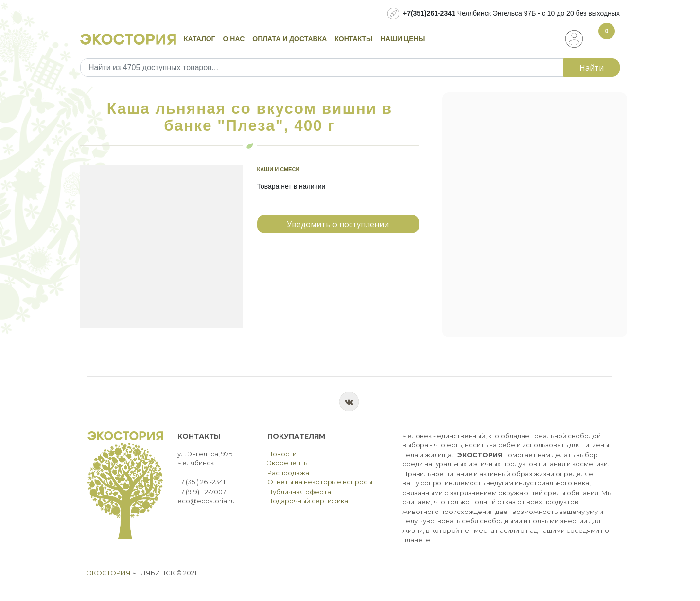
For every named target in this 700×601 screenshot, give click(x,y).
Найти (592, 68)
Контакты (353, 39)
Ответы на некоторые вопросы (320, 482)
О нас (234, 39)
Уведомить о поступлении (338, 224)
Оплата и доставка (289, 39)
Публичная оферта (299, 492)
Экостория (109, 573)
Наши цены (403, 39)
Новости (282, 454)
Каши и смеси (279, 169)
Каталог (200, 39)
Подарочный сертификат (309, 501)
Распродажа (288, 473)
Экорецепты (288, 463)
